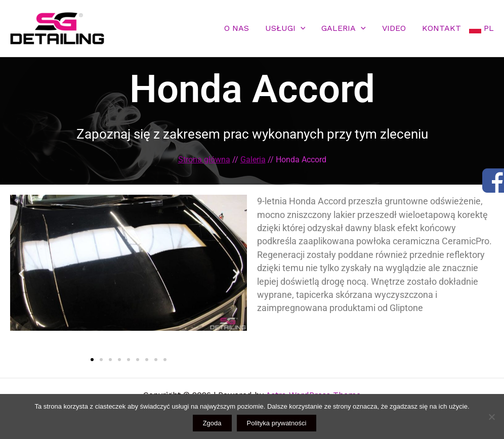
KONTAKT (442, 28)
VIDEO (394, 28)
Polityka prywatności (277, 423)
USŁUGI (285, 28)
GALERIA (344, 28)
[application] (301, 28)
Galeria (253, 160)
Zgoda (212, 423)
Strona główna (204, 160)
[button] (22, 274)
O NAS (237, 28)
